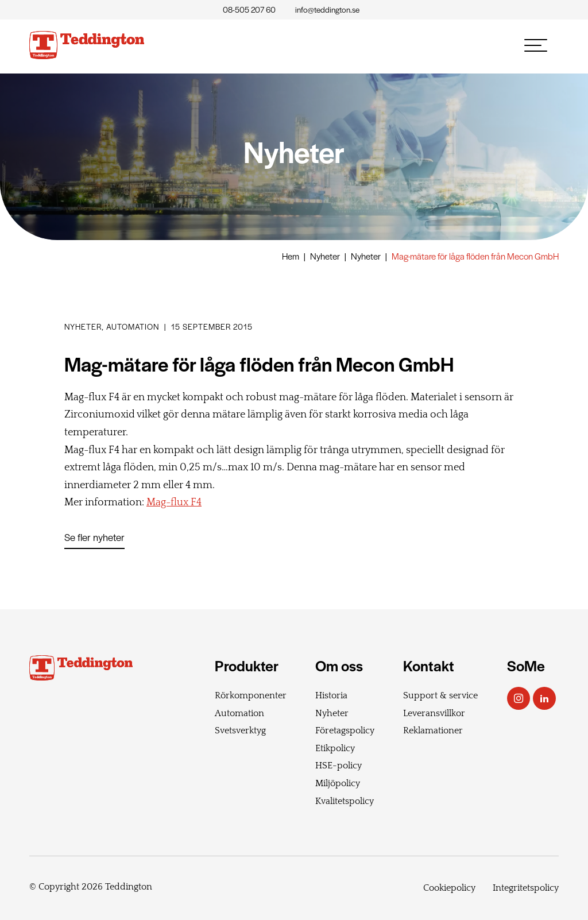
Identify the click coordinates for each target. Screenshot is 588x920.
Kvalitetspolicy (345, 801)
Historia (331, 695)
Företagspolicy (345, 730)
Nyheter (325, 256)
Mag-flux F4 (174, 502)
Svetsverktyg (240, 730)
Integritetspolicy (526, 888)
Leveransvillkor (434, 713)
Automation (239, 713)
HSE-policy (339, 766)
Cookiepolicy (449, 888)
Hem (291, 256)
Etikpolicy (335, 748)
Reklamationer (433, 730)
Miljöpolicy (338, 783)
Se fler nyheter (94, 537)
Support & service (440, 695)
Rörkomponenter (251, 695)
